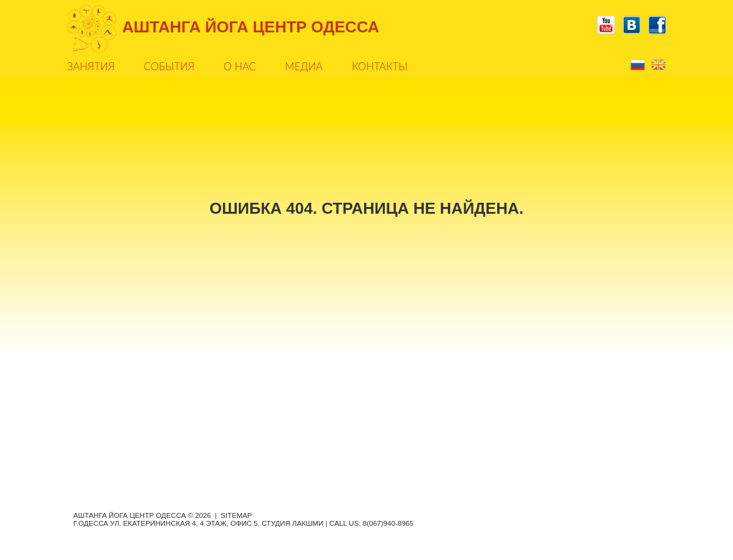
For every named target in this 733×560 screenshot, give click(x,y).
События (169, 66)
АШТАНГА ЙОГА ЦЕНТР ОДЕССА (251, 27)
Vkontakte (632, 25)
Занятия (91, 66)
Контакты (380, 66)
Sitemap (236, 515)
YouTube (606, 25)
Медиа (304, 66)
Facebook (657, 25)
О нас (240, 66)
